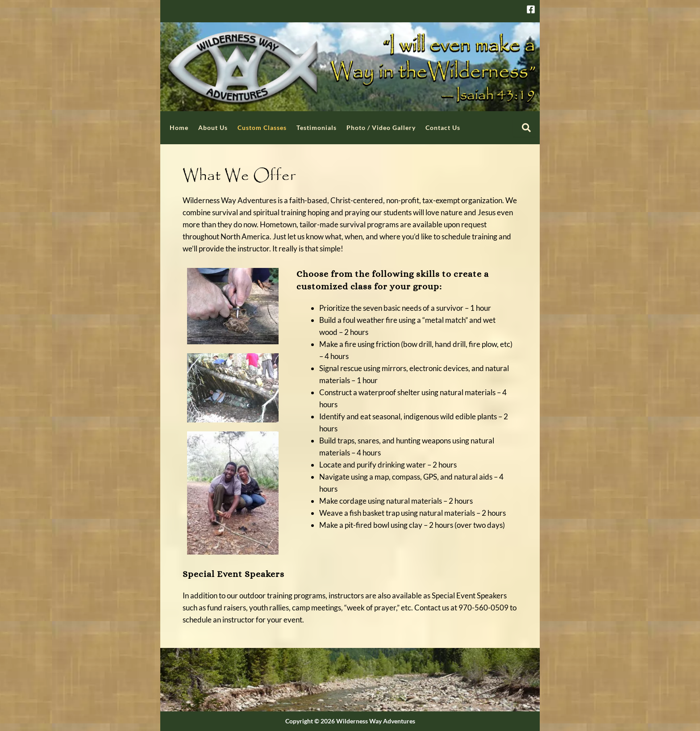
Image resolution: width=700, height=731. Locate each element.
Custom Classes (262, 127)
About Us (213, 127)
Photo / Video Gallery (381, 127)
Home (179, 127)
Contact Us (443, 127)
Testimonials (317, 127)
